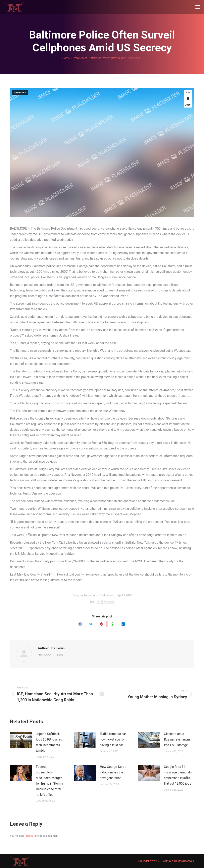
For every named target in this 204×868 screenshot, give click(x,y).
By (107, 595)
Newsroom (20, 92)
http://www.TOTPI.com (51, 655)
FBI (99, 602)
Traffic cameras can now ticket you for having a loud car (113, 739)
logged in (30, 836)
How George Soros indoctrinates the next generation (113, 772)
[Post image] (21, 740)
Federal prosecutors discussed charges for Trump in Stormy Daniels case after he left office (50, 781)
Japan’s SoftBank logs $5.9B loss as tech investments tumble (49, 742)
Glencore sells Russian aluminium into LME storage (177, 739)
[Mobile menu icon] (198, 7)
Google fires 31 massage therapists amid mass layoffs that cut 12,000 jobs (178, 775)
